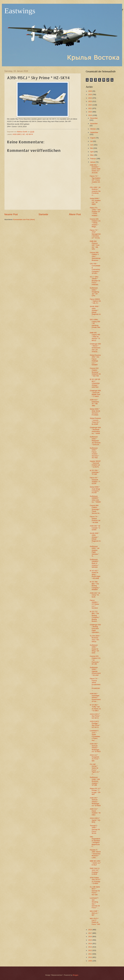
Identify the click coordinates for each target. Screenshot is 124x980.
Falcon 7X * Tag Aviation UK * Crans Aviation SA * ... (95, 180)
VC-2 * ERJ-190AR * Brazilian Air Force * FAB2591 (95, 281)
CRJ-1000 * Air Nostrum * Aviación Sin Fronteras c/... (95, 191)
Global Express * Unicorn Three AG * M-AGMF (95, 421)
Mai (92, 148)
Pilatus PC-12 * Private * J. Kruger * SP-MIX (95, 791)
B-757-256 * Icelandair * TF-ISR (95, 472)
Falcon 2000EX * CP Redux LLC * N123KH (94, 604)
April (92, 152)
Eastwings (20, 11)
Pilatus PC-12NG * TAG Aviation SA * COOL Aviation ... (95, 212)
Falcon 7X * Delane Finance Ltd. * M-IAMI (95, 519)
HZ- (24, 134)
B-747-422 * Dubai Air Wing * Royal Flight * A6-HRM (95, 575)
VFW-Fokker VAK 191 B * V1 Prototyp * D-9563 (95, 880)
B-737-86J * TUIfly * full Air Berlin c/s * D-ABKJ (95, 708)
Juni (92, 145)
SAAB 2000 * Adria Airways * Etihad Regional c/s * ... (95, 311)
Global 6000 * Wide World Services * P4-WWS (95, 412)
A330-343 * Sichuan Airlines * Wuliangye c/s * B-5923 (95, 748)
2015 (90, 940)
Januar (93, 162)
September (94, 132)
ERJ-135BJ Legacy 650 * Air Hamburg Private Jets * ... (95, 324)
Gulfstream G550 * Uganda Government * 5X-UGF (95, 671)
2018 (90, 930)
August (93, 138)
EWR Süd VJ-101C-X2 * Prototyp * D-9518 (95, 871)
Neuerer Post (11, 214)
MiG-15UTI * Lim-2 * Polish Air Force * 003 (95, 921)
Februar (93, 159)
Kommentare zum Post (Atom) (24, 219)
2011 (90, 954)
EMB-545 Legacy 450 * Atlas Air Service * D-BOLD (95, 337)
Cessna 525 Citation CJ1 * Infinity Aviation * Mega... (95, 223)
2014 (90, 944)
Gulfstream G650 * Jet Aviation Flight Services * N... (95, 551)
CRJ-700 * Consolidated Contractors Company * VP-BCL (95, 268)
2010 (90, 957)
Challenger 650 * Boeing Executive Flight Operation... (95, 629)
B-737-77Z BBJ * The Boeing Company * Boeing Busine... (95, 616)
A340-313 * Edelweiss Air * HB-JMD (94, 403)
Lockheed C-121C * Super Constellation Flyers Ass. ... (95, 735)
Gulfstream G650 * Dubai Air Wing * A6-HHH (95, 649)
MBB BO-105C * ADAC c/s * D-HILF (95, 863)
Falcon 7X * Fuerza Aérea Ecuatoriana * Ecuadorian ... (95, 684)
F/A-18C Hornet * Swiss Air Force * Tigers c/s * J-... (95, 769)
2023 (90, 101)
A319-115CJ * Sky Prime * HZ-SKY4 (95, 716)
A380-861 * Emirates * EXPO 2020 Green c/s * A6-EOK (95, 169)
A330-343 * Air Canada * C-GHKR (95, 528)
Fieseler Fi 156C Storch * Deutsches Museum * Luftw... (95, 854)
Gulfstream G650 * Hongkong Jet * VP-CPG (94, 292)
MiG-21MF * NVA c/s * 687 (94, 913)
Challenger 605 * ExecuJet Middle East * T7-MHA (95, 393)
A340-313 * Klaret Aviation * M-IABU (95, 812)
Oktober (93, 129)
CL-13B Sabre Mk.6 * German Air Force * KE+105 (95, 891)
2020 (90, 112)
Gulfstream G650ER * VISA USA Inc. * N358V (95, 499)
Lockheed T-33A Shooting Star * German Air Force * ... (95, 903)
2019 (90, 115)
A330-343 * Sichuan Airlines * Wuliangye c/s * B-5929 (95, 802)
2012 (90, 950)
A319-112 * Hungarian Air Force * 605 (95, 758)
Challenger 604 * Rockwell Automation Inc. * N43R (95, 430)
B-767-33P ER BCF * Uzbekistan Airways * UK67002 (95, 383)
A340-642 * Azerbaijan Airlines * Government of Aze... (95, 697)
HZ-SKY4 (29, 134)
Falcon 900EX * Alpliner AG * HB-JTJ (95, 301)
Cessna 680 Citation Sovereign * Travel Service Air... (95, 509)
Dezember (94, 118)
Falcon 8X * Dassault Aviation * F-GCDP (95, 481)
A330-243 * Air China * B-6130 (95, 595)
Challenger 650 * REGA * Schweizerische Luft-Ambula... (95, 348)
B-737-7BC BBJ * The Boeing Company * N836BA (95, 586)
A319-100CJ (17, 134)
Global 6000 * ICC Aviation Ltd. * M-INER (95, 201)
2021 (90, 108)
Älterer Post (75, 214)
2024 (90, 98)
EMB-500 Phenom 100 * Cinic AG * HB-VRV (95, 245)
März (92, 155)
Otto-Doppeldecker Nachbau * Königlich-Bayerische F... (95, 842)
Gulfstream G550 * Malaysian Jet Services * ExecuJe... (95, 441)
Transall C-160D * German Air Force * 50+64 (95, 829)
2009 (90, 961)
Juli (92, 141)
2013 (90, 947)
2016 (90, 937)
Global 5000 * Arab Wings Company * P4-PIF (95, 490)
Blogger (76, 975)
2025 (90, 95)
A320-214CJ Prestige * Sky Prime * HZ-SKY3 (95, 724)
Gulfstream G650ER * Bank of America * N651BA (94, 563)
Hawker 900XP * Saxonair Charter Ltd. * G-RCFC (95, 464)
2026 (90, 91)
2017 (90, 933)
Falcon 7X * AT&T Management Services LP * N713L (95, 234)
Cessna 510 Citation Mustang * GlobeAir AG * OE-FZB (95, 372)
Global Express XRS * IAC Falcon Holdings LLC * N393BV (95, 360)
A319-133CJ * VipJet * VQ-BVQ (95, 820)
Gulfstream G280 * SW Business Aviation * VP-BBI (95, 781)
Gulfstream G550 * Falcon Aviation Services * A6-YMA (94, 453)
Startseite (43, 214)
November (94, 124)
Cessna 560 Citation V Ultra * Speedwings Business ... (95, 256)
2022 (90, 105)
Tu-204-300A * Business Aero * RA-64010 (95, 639)
